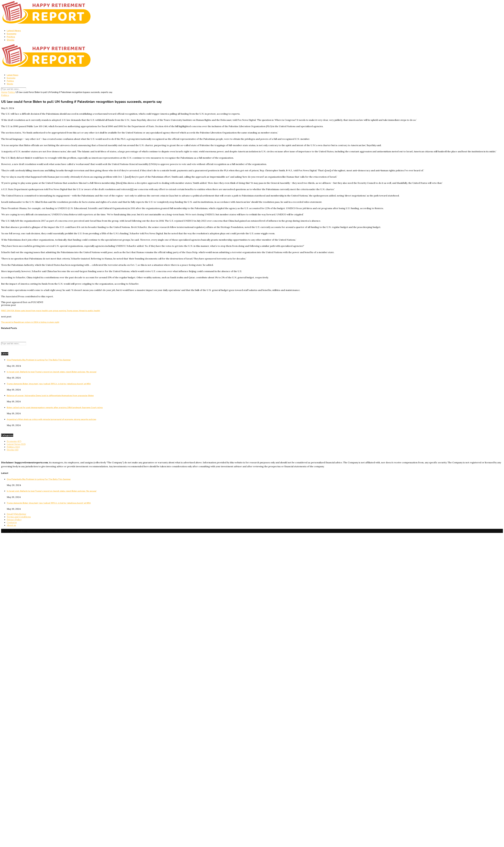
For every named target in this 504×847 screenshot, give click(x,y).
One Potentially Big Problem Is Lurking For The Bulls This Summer (39, 360)
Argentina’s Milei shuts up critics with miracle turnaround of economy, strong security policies (51, 419)
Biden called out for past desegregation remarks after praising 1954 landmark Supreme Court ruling (55, 408)
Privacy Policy (14, 520)
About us (11, 525)
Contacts (12, 522)
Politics (11, 37)
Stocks (11, 40)
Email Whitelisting (16, 514)
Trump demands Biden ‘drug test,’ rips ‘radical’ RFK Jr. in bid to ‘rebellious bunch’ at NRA (49, 384)
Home (4, 92)
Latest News (14, 31)
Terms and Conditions (19, 517)
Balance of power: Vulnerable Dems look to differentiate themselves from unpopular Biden (50, 396)
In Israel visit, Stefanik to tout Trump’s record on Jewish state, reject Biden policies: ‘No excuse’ (52, 372)
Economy (12, 34)
